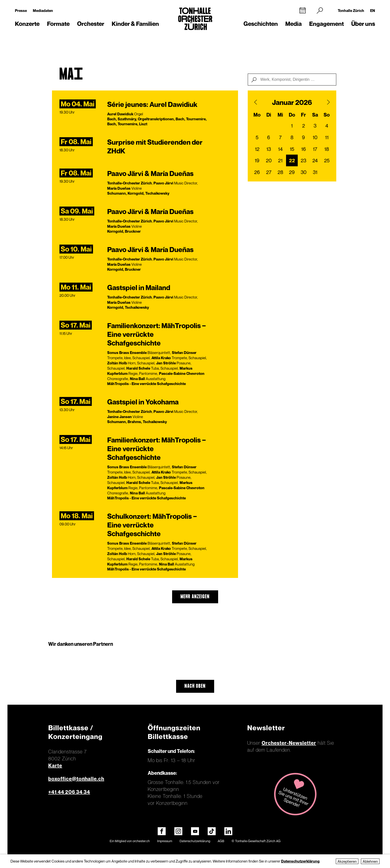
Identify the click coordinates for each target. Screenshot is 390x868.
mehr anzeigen (195, 597)
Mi (280, 115)
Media (293, 24)
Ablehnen (370, 861)
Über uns (363, 24)
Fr (303, 115)
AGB (221, 841)
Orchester (91, 24)
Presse (21, 10)
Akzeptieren (347, 861)
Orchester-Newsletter (289, 743)
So (327, 115)
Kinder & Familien (135, 24)
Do (292, 115)
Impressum (165, 841)
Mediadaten (43, 10)
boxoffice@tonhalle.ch (76, 779)
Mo (257, 115)
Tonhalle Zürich (351, 10)
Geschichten (261, 24)
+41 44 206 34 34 (69, 792)
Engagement (326, 24)
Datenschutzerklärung (195, 841)
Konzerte (27, 24)
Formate (58, 24)
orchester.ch (141, 841)
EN (373, 10)
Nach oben (195, 686)
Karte (55, 766)
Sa (315, 115)
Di (269, 115)
